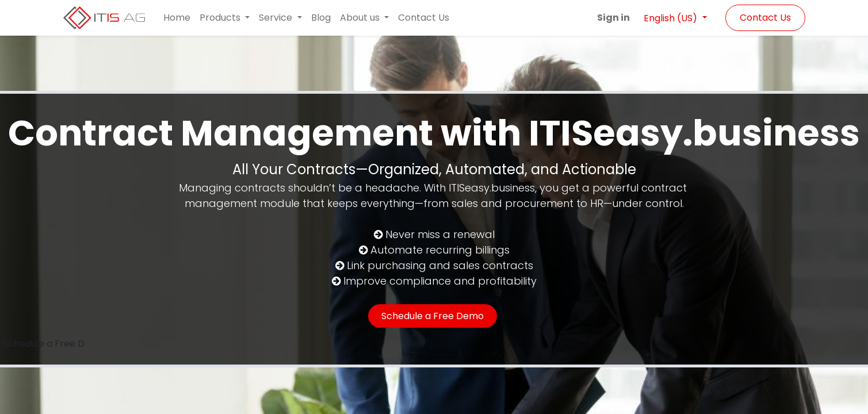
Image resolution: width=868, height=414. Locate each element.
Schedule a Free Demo (433, 316)
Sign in (613, 18)
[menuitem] (177, 18)
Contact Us (765, 18)
